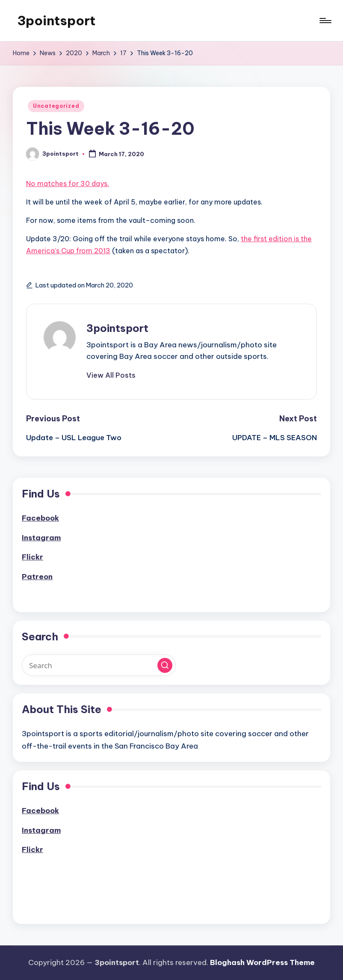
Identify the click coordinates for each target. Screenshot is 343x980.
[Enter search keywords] (99, 665)
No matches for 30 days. (68, 184)
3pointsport (56, 21)
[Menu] (325, 21)
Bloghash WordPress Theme (262, 962)
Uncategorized (56, 106)
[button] (111, 375)
